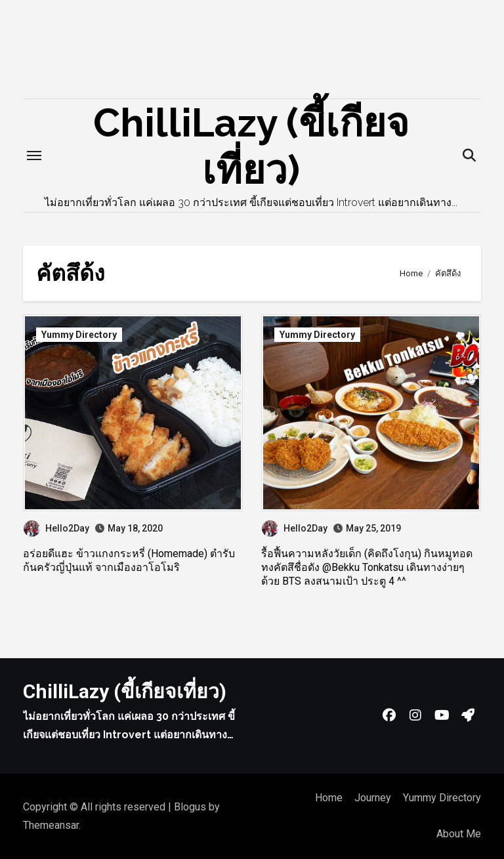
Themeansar (51, 825)
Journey (373, 798)
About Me (459, 834)
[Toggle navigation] (34, 156)
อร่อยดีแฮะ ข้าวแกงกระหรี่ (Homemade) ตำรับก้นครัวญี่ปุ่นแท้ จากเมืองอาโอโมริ (129, 560)
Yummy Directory (79, 335)
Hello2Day (56, 528)
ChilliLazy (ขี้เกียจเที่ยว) (125, 691)
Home (329, 798)
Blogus (190, 807)
